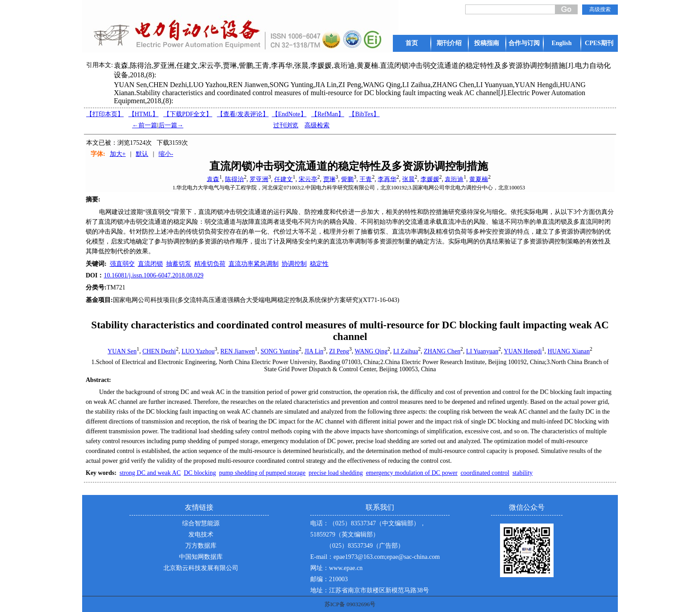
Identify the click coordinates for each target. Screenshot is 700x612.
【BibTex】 (364, 114)
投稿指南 (487, 43)
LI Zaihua (406, 351)
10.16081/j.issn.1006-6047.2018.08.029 (153, 275)
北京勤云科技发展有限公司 (201, 568)
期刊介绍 (449, 43)
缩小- (166, 154)
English (561, 43)
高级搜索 (600, 9)
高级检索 (317, 125)
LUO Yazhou (198, 351)
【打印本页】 (105, 114)
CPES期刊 (599, 43)
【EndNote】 (289, 114)
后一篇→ (171, 125)
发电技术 (201, 534)
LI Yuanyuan (482, 351)
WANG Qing (371, 351)
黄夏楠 (479, 179)
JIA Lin (314, 351)
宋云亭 (308, 179)
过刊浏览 (286, 125)
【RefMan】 (328, 114)
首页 (412, 43)
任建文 (283, 179)
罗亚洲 (259, 179)
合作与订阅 (524, 43)
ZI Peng (339, 351)
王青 (366, 179)
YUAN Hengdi (523, 351)
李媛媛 (430, 179)
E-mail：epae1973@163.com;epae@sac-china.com (375, 557)
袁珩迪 (454, 179)
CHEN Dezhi (159, 351)
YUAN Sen (122, 351)
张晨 (408, 179)
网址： (320, 568)
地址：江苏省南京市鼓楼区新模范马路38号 (370, 590)
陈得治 (234, 179)
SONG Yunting (280, 351)
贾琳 (329, 179)
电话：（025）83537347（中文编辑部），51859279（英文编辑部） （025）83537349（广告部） (368, 534)
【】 (243, 114)
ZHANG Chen (442, 351)
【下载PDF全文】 (188, 114)
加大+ (118, 154)
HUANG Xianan (569, 351)
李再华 (387, 179)
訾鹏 (347, 179)
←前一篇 (145, 125)
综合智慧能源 (201, 523)
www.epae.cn (346, 568)
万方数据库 (201, 546)
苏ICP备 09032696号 (350, 604)
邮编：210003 (329, 579)
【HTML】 (144, 114)
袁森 (213, 179)
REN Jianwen (237, 351)
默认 (142, 154)
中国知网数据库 (201, 557)
